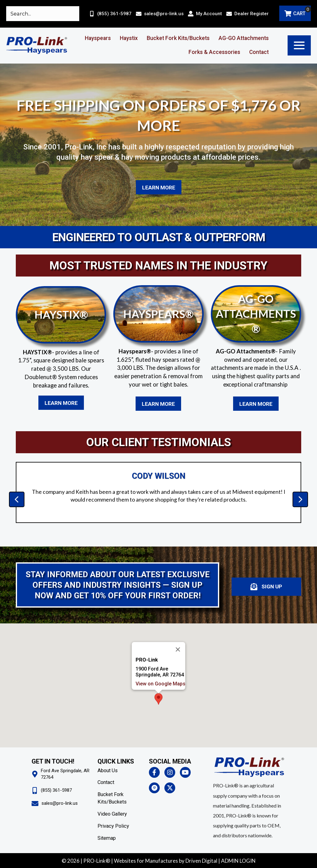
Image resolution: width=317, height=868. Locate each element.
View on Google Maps (161, 684)
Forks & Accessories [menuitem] (214, 52)
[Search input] (43, 14)
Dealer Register (252, 14)
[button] (299, 45)
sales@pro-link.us (164, 14)
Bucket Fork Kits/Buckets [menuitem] (178, 38)
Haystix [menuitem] (129, 38)
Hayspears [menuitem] (98, 38)
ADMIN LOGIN (238, 861)
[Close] (178, 649)
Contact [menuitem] (259, 52)
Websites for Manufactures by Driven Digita (165, 861)
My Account (209, 14)
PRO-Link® (97, 861)
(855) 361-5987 (114, 14)
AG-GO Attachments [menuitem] (244, 38)
